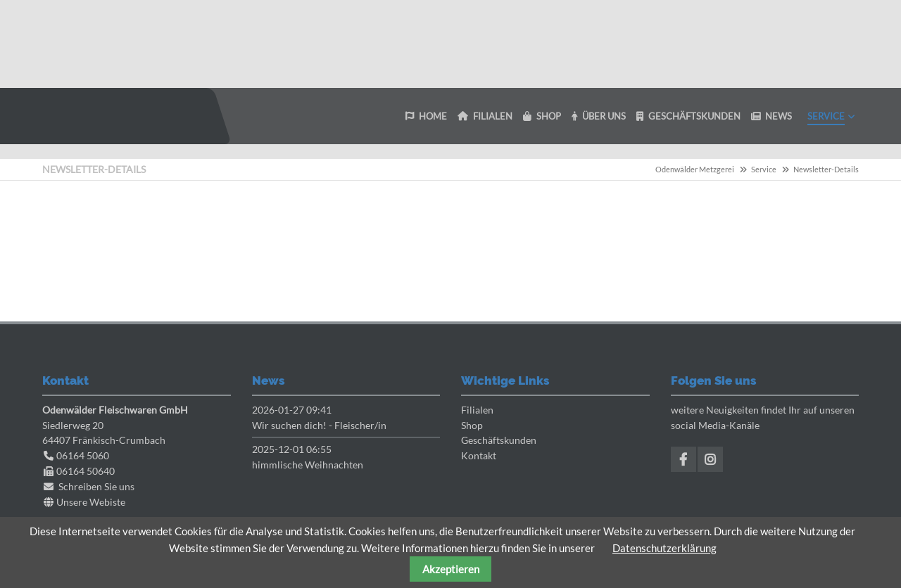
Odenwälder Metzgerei (695, 169)
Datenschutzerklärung (664, 548)
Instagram (710, 459)
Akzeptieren (451, 569)
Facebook (683, 459)
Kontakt (479, 455)
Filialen (477, 410)
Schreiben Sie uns (96, 486)
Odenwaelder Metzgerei (116, 116)
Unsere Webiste (91, 502)
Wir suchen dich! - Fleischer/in (319, 425)
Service (764, 169)
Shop (472, 425)
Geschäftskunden (499, 440)
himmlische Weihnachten (308, 465)
